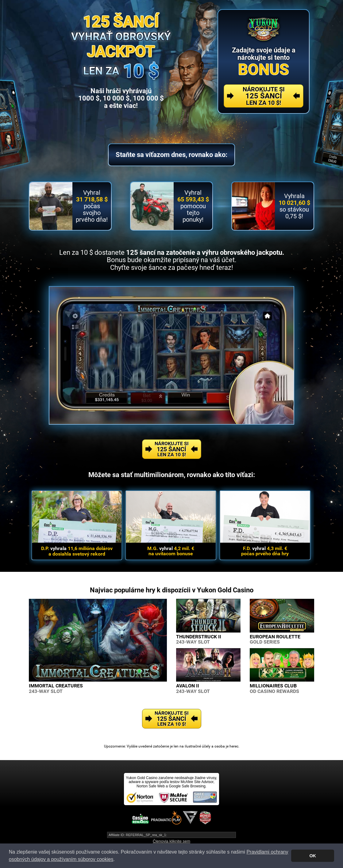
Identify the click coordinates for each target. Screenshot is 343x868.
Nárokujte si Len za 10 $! (264, 96)
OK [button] (313, 856)
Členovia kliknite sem (171, 841)
